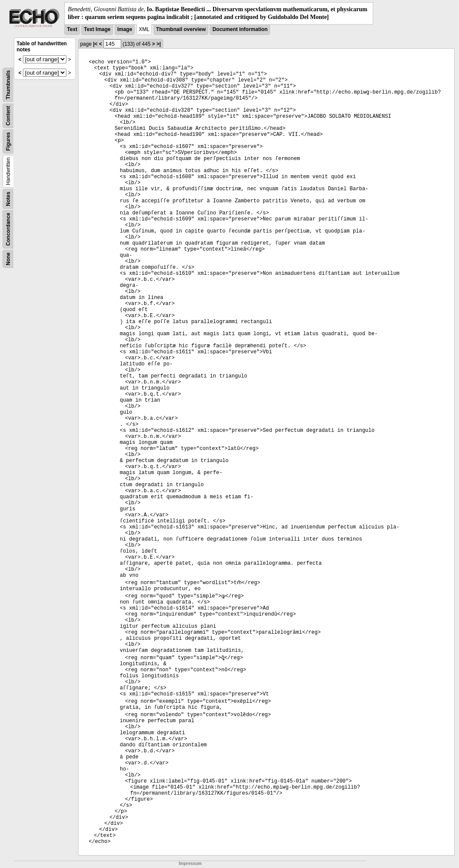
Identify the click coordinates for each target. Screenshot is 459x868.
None (8, 259)
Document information (240, 29)
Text (72, 29)
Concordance (8, 229)
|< (95, 44)
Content (8, 116)
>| (159, 44)
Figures (8, 142)
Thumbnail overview (181, 29)
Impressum (190, 863)
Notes (8, 199)
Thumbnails (8, 85)
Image (125, 29)
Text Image (97, 29)
